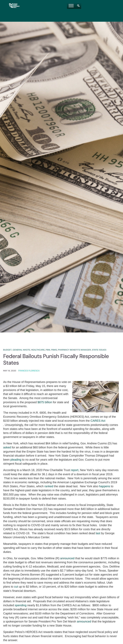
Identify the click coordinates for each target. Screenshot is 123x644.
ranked (49, 487)
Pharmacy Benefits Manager (74, 350)
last (98, 534)
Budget (7, 350)
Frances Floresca (29, 371)
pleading (16, 460)
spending (21, 606)
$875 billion (45, 402)
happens (105, 487)
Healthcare (38, 350)
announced (67, 559)
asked (7, 448)
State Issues (99, 350)
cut (16, 587)
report (75, 470)
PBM (48, 350)
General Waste (21, 350)
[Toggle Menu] (71, 6)
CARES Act (98, 421)
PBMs (54, 350)
